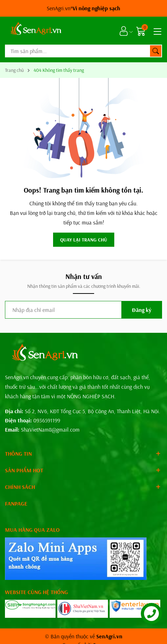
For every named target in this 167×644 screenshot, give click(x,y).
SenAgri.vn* (83, 8)
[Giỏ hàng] (142, 31)
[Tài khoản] (124, 31)
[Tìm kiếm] (156, 51)
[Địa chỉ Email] (83, 310)
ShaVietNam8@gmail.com (50, 429)
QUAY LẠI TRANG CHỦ (84, 240)
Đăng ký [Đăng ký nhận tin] (142, 310)
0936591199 (47, 420)
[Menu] (156, 31)
